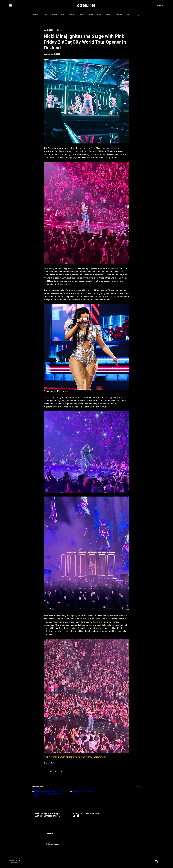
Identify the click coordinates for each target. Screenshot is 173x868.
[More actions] (128, 30)
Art (128, 15)
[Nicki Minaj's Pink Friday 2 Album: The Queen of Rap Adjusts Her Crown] (49, 800)
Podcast (108, 15)
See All (138, 786)
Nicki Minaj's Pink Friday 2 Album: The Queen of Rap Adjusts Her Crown (47, 815)
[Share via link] (62, 771)
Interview (72, 15)
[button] (138, 15)
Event (81, 15)
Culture (90, 15)
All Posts (35, 15)
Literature (119, 15)
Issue (99, 15)
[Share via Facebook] (45, 771)
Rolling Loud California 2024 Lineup (86, 815)
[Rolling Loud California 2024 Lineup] (86, 800)
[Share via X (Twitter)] (51, 771)
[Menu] (10, 5)
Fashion (54, 15)
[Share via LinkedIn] (56, 771)
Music (45, 15)
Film (63, 15)
